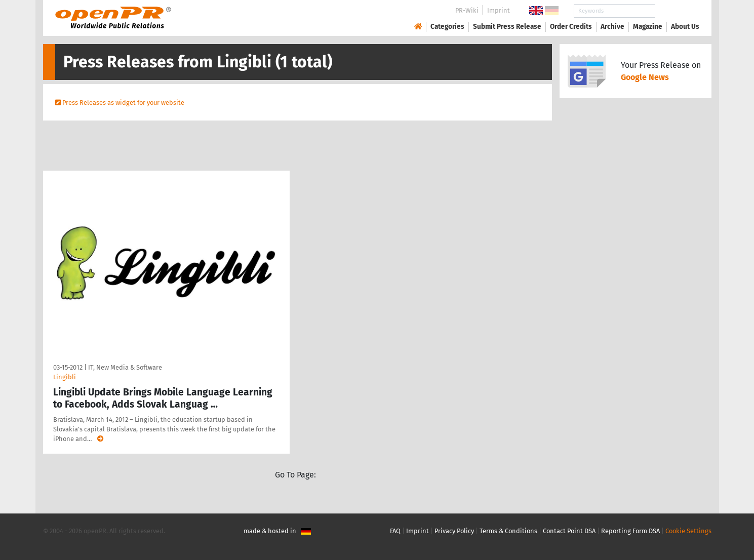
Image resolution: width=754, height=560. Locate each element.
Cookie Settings (688, 531)
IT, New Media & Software (125, 367)
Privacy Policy (454, 531)
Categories (447, 27)
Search (677, 11)
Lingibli (65, 377)
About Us (685, 27)
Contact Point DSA (569, 531)
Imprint (499, 10)
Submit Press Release (507, 27)
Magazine (648, 27)
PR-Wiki (467, 10)
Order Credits (571, 27)
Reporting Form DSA (630, 531)
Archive (612, 27)
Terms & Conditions (508, 531)
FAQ (395, 531)
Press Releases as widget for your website (123, 103)
